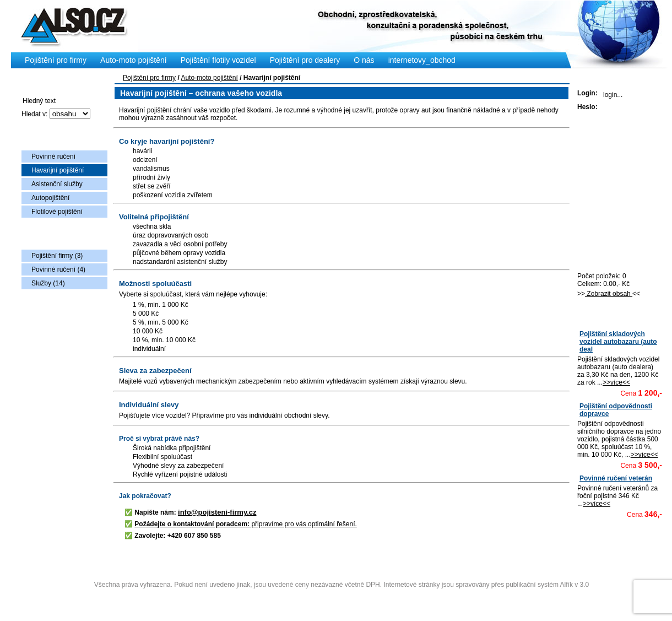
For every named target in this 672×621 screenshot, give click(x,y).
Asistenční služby (57, 184)
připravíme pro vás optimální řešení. (245, 524)
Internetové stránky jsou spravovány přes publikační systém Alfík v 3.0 (486, 585)
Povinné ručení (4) (58, 269)
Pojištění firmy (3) (57, 256)
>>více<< (616, 382)
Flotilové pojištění (57, 212)
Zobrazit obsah (609, 294)
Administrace (341, 598)
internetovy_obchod (422, 60)
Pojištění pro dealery (305, 60)
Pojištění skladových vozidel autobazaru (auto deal (618, 342)
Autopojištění (50, 198)
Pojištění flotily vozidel (218, 60)
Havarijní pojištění (58, 170)
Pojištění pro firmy (149, 78)
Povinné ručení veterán (616, 478)
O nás (364, 60)
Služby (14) (48, 283)
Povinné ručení (53, 156)
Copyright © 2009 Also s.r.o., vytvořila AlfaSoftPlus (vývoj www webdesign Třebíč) (342, 568)
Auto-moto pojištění (209, 78)
